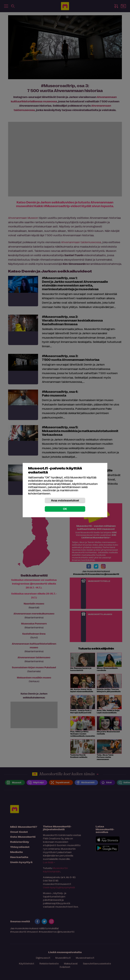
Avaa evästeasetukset (65, 500)
